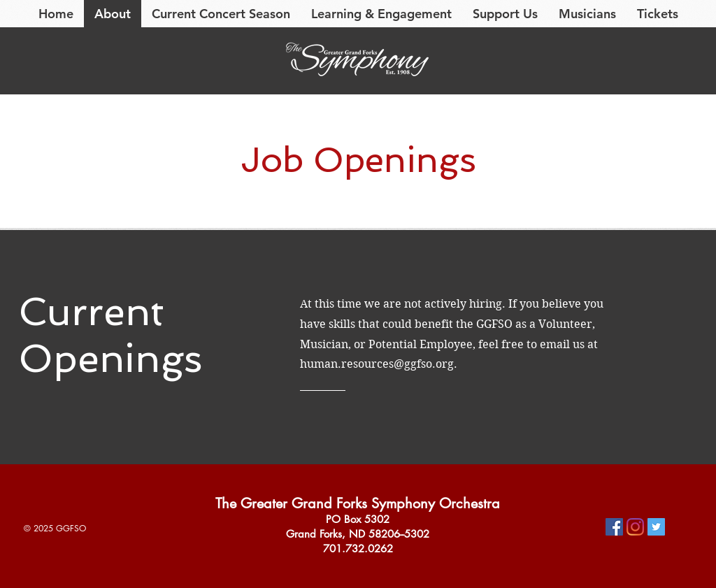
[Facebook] (614, 527)
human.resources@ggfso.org (377, 364)
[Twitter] (656, 527)
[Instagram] (635, 527)
